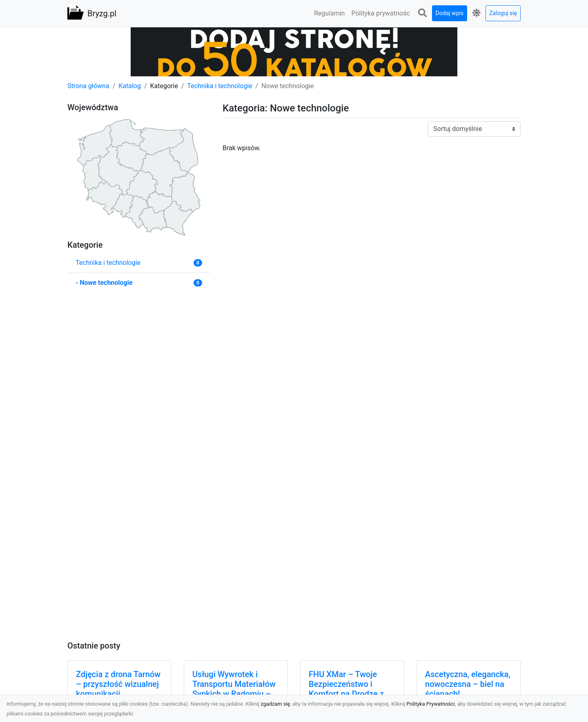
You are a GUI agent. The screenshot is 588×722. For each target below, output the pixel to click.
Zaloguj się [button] (503, 13)
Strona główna (88, 86)
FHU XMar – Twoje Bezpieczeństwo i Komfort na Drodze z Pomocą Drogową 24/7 (351, 689)
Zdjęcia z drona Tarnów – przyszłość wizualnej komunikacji (118, 684)
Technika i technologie (220, 86)
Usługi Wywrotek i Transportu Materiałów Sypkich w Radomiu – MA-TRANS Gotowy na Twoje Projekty (234, 694)
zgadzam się (276, 704)
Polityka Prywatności (431, 704)
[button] (423, 13)
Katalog (130, 86)
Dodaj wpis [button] (450, 13)
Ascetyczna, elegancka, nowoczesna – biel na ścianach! (468, 684)
